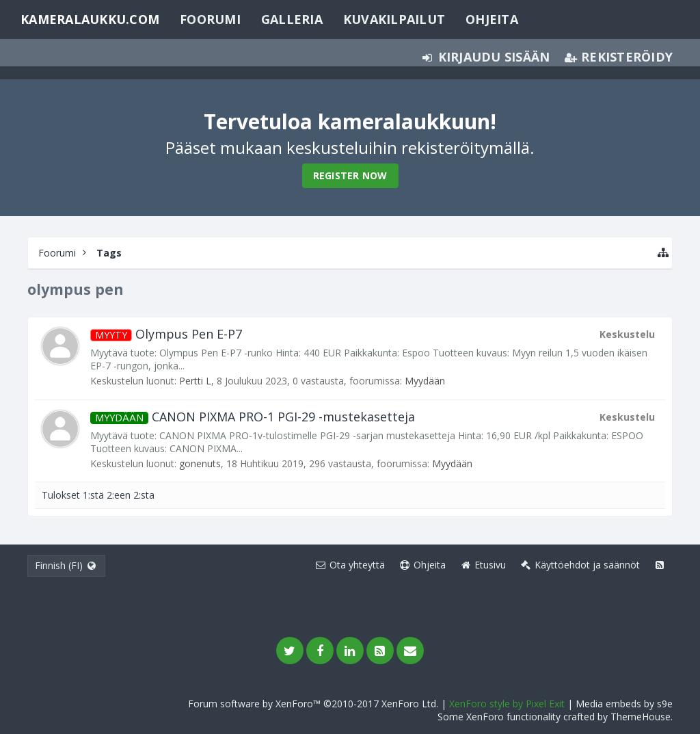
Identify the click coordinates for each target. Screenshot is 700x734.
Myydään (425, 381)
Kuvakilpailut (394, 19)
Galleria (292, 19)
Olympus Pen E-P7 (166, 334)
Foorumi (210, 19)
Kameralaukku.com (90, 19)
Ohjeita (492, 19)
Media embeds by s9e (624, 704)
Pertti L (195, 381)
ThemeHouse (641, 717)
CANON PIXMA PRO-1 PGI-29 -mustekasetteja (253, 417)
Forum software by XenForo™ (313, 704)
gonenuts (200, 463)
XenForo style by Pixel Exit (507, 704)
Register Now (350, 175)
